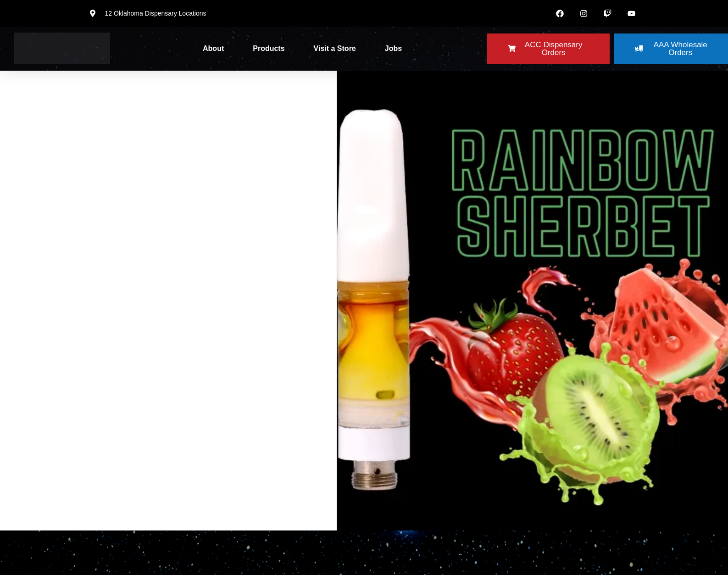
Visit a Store (335, 48)
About (213, 48)
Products (269, 48)
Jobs (393, 48)
